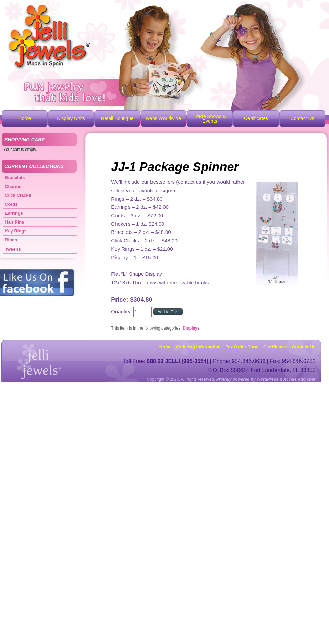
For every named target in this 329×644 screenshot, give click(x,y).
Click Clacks (18, 195)
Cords (11, 204)
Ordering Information (198, 347)
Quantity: (122, 312)
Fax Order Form (242, 347)
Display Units (71, 118)
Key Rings (16, 231)
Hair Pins (14, 222)
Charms (13, 186)
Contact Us (302, 118)
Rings (11, 240)
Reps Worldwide (163, 118)
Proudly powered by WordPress (247, 379)
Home (25, 118)
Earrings (14, 213)
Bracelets (15, 177)
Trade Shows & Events (210, 119)
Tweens (13, 249)
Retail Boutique (117, 118)
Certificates (256, 118)
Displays (191, 328)
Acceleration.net (299, 379)
